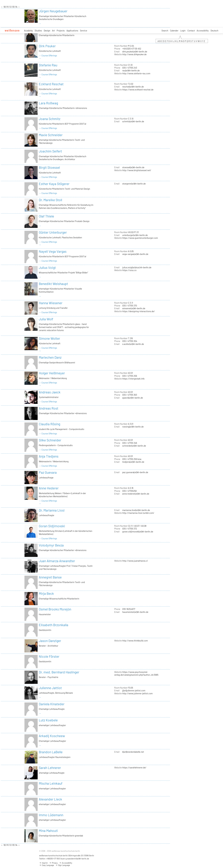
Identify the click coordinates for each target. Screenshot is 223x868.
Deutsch (214, 31)
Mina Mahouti (48, 831)
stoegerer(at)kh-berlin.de (134, 184)
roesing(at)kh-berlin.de (133, 427)
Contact (191, 31)
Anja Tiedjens (49, 456)
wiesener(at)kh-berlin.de (134, 308)
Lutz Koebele (48, 720)
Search (165, 31)
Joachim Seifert (50, 151)
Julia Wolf (46, 319)
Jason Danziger (50, 641)
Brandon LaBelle (51, 752)
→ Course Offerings (48, 55)
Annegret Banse (50, 577)
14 (17, 7)
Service (84, 31)
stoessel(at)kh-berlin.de (133, 167)
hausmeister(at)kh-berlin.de (135, 612)
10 (5, 7)
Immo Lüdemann (51, 815)
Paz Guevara (48, 472)
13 (13, 7)
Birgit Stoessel (49, 167)
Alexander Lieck (50, 799)
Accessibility (203, 31)
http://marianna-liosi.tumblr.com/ (138, 513)
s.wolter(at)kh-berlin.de (133, 344)
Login (183, 31)
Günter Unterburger (53, 232)
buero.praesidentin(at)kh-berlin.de (75, 859)
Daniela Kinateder (52, 704)
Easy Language (47, 865)
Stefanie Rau (48, 65)
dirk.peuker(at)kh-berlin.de (135, 52)
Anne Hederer (49, 488)
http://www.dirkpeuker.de (134, 54)
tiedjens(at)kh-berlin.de (133, 462)
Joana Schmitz (50, 119)
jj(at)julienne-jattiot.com (134, 690)
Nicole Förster (49, 656)
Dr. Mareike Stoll (50, 200)
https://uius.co (129, 270)
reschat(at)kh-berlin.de (133, 87)
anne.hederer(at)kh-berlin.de (136, 494)
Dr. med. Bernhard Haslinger (59, 672)
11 (8, 7)
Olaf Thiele (46, 216)
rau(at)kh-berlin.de (131, 70)
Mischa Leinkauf (51, 783)
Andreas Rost (49, 408)
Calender (174, 31)
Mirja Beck (46, 593)
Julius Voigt (47, 268)
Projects (61, 31)
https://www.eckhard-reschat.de (138, 90)
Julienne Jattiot (50, 688)
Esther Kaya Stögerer (54, 184)
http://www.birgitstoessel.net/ (137, 170)
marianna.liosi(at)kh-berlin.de (136, 510)
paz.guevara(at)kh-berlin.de (135, 472)
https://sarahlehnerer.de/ (134, 767)
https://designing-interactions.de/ (139, 311)
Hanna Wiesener (51, 303)
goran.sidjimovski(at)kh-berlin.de (138, 532)
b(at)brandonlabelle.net (133, 752)
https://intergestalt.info (133, 379)
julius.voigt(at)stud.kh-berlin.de (137, 267)
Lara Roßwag (48, 103)
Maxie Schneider (51, 135)
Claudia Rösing (49, 424)
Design (47, 31)
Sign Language (63, 865)
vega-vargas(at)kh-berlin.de (135, 254)
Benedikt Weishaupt (53, 284)
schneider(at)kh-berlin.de (134, 446)
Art (53, 31)
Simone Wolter (49, 338)
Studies (38, 31)
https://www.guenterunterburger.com (140, 238)
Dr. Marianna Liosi (52, 510)
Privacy (53, 863)
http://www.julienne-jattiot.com (137, 693)
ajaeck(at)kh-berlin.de (133, 398)
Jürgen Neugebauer (53, 11)
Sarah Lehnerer (50, 768)
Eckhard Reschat (51, 84)
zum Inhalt (0, 0)
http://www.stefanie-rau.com (136, 73)
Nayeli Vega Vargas (53, 251)
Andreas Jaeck (50, 392)
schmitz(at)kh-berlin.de (133, 121)
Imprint (43, 863)
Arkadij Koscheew (52, 736)
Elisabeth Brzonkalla (54, 625)
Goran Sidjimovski (52, 526)
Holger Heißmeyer (52, 373)
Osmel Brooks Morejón (55, 609)
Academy (28, 31)
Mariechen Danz (50, 357)
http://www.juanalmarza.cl (135, 561)
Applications (72, 31)
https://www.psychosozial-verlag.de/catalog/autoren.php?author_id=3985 (136, 673)
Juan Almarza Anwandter (57, 561)
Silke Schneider (50, 440)
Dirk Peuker (47, 46)
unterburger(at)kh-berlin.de (135, 235)
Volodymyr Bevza (51, 545)
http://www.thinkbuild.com (135, 641)
